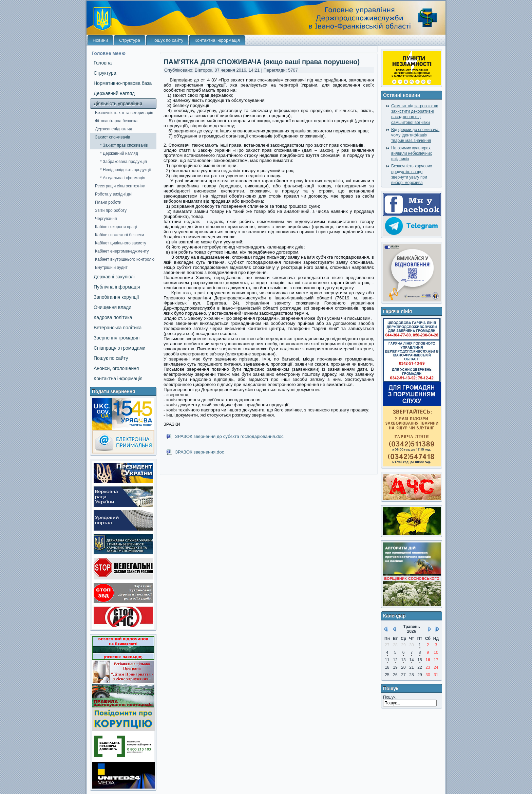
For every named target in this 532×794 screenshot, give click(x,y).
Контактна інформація (217, 40)
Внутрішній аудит (111, 267)
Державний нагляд (114, 93)
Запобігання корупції (116, 297)
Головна (103, 63)
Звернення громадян (117, 338)
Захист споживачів (112, 137)
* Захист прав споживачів (124, 145)
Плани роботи (108, 202)
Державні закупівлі (114, 277)
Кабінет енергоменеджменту (122, 251)
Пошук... (391, 697)
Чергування (106, 219)
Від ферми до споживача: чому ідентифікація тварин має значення (415, 135)
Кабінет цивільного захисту (121, 243)
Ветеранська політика (118, 328)
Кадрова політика (113, 317)
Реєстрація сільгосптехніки (120, 186)
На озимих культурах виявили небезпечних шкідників (412, 154)
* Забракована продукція (123, 162)
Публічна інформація (117, 287)
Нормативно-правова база (123, 83)
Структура (130, 40)
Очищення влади (112, 307)
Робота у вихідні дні (114, 194)
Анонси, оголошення (116, 368)
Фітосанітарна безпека (116, 121)
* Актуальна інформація (123, 178)
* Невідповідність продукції (126, 170)
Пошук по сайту (167, 40)
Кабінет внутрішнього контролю (125, 259)
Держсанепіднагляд (114, 129)
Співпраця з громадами (120, 348)
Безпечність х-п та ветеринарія (124, 113)
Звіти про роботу (111, 210)
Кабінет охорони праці (116, 227)
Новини (100, 40)
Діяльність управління (118, 104)
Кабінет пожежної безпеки (119, 235)
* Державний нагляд (119, 153)
